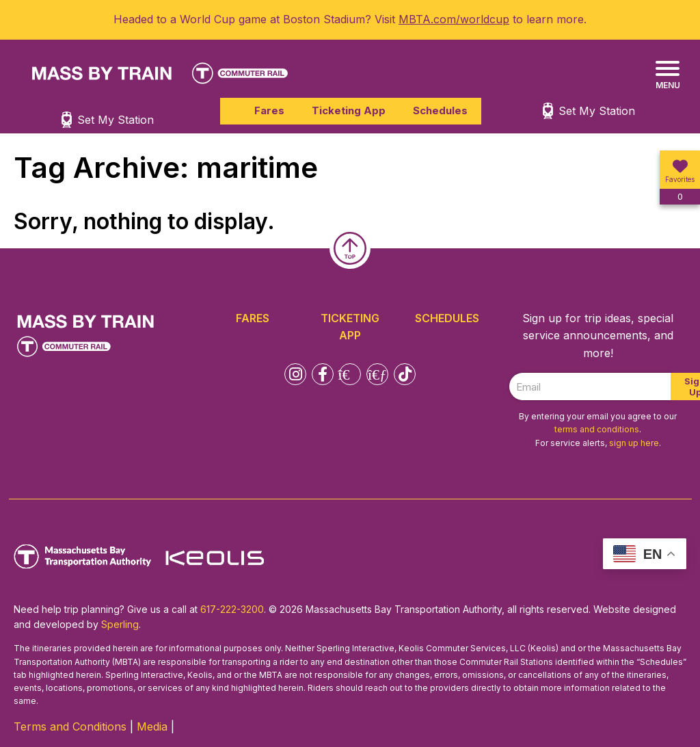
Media (152, 726)
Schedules (440, 110)
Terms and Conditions (70, 726)
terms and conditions (597, 429)
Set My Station (597, 111)
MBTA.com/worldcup (454, 19)
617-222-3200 (232, 609)
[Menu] (668, 76)
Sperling (120, 624)
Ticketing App (349, 110)
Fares (269, 110)
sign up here (634, 443)
